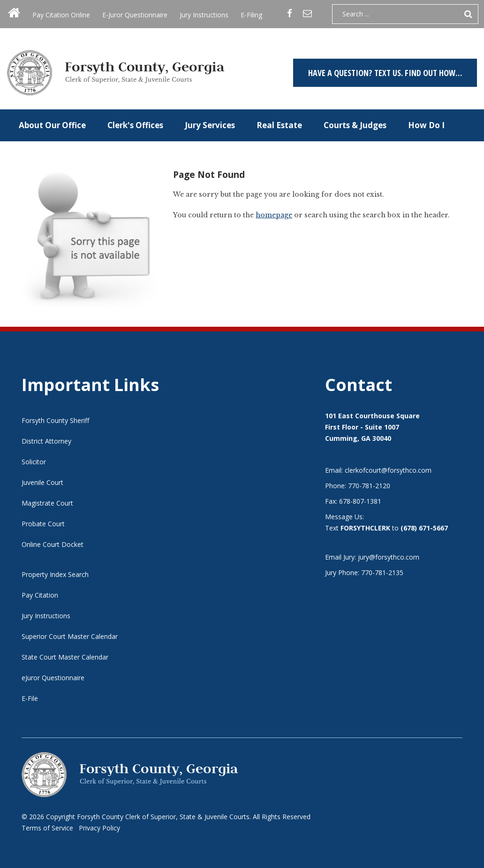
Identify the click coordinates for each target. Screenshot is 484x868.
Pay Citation (40, 595)
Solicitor (34, 462)
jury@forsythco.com (389, 557)
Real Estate (279, 125)
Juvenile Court (42, 482)
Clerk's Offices (135, 125)
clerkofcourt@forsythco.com (388, 470)
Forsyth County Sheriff (55, 420)
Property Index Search (55, 574)
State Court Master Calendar (65, 657)
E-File (30, 698)
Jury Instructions (204, 15)
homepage (274, 215)
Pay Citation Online (61, 15)
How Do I (426, 125)
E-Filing (251, 15)
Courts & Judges (355, 125)
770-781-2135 (382, 572)
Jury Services (210, 125)
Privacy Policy (99, 828)
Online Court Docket (53, 544)
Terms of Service (47, 828)
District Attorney (46, 441)
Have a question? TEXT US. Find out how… (385, 73)
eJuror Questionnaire (53, 678)
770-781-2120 (369, 486)
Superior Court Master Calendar (70, 636)
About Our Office (52, 125)
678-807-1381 (360, 501)
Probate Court (43, 524)
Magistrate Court (47, 503)
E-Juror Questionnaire (135, 15)
